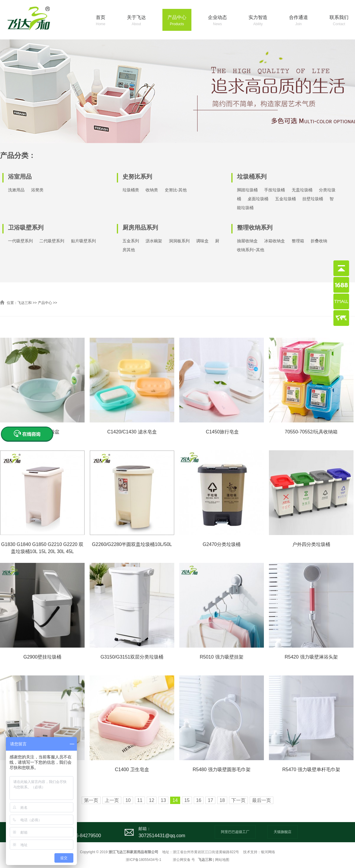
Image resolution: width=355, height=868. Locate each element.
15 (187, 800)
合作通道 (298, 21)
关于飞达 (136, 21)
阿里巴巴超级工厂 (235, 832)
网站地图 (222, 860)
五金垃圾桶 (285, 199)
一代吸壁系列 (20, 241)
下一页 (238, 800)
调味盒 (202, 241)
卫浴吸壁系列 (26, 228)
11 (140, 800)
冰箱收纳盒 (275, 241)
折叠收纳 (319, 241)
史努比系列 (137, 177)
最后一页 (262, 800)
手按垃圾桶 (275, 190)
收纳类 (152, 190)
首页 (101, 21)
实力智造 (258, 21)
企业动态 (217, 21)
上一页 (112, 800)
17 (210, 800)
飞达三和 (25, 303)
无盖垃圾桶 (302, 190)
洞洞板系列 (179, 241)
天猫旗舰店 (283, 832)
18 (222, 800)
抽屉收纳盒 (247, 241)
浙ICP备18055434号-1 (143, 860)
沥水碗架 (154, 241)
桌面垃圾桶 (258, 199)
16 (199, 800)
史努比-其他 (176, 190)
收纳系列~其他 (251, 250)
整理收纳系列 (255, 228)
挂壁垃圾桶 (313, 199)
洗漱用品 (16, 190)
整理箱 (298, 241)
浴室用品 (20, 177)
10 (128, 800)
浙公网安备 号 (184, 860)
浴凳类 (37, 190)
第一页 (91, 800)
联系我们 (339, 21)
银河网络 (268, 852)
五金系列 (131, 241)
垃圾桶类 (131, 190)
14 (175, 800)
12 (152, 800)
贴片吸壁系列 (83, 241)
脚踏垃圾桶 (247, 190)
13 (163, 800)
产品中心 (177, 21)
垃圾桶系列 (252, 177)
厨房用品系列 (140, 228)
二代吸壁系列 (52, 241)
